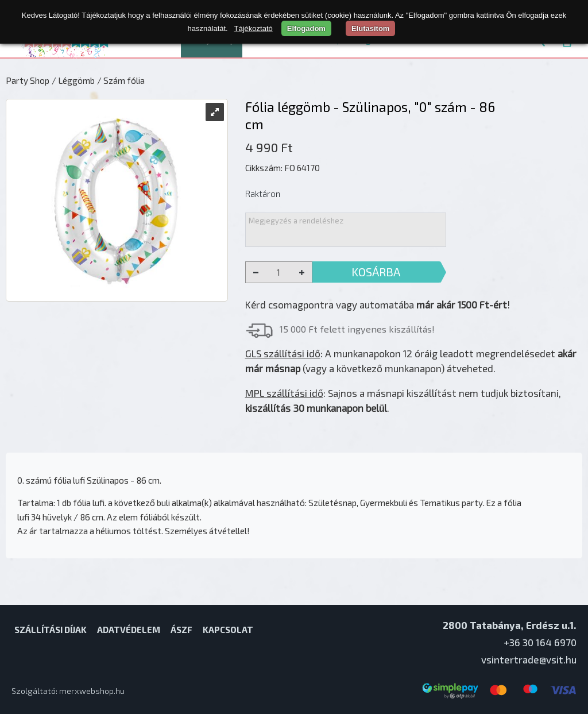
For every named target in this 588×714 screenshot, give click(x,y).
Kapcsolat (228, 630)
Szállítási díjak (51, 630)
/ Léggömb (73, 80)
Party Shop (28, 80)
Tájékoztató (254, 28)
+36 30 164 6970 (540, 642)
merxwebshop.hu (92, 691)
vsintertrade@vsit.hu (529, 659)
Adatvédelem (129, 630)
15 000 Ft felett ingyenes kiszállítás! (357, 329)
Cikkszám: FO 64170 (283, 168)
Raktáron (263, 194)
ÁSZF (181, 630)
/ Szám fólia (121, 80)
